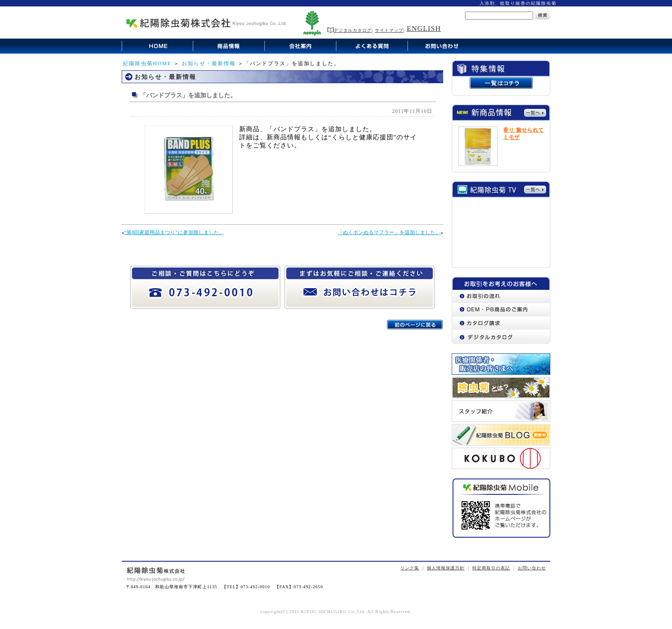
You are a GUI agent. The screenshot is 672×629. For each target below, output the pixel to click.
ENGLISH (424, 29)
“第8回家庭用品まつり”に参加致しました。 (174, 232)
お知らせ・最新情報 (209, 63)
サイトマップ (389, 30)
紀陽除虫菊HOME (147, 63)
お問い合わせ (532, 568)
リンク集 (410, 568)
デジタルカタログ (349, 30)
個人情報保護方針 (446, 568)
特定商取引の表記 (491, 568)
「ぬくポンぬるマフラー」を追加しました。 (389, 232)
